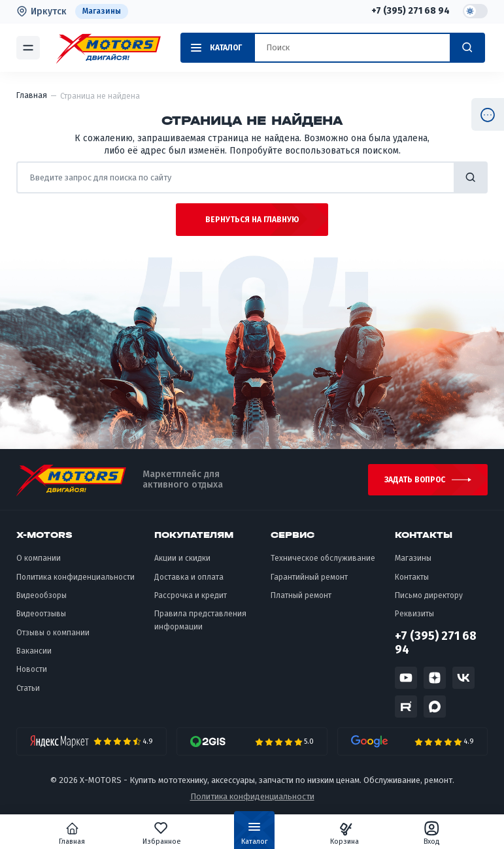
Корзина (344, 833)
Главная (73, 833)
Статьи (28, 688)
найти (471, 177)
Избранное (162, 833)
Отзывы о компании (53, 633)
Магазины (102, 11)
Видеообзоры (42, 595)
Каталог (255, 836)
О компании (39, 558)
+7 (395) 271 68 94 (411, 11)
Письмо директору (429, 595)
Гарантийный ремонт (309, 577)
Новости (32, 669)
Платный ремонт (301, 595)
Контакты (412, 577)
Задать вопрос (415, 480)
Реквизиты (414, 614)
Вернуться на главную (252, 220)
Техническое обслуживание (323, 558)
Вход (432, 833)
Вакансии (34, 651)
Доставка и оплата (189, 577)
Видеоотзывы (41, 614)
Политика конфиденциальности (76, 577)
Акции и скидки (182, 558)
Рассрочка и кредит (191, 595)
